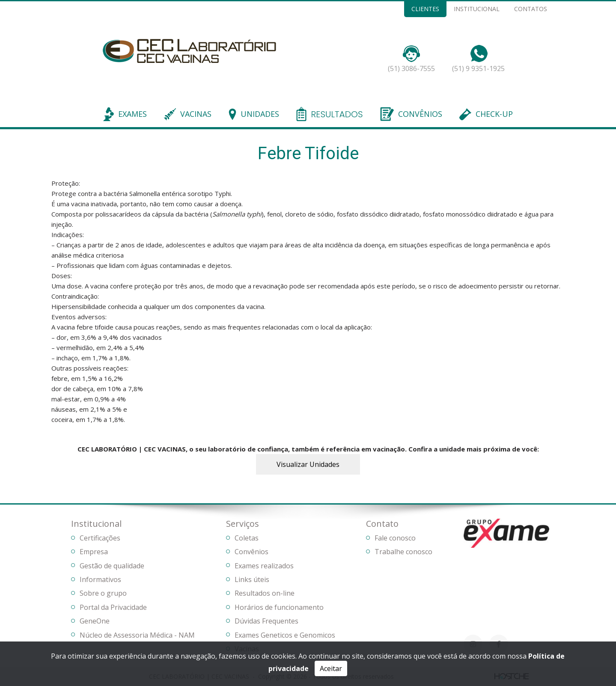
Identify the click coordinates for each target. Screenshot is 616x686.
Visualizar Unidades (308, 464)
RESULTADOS (337, 115)
